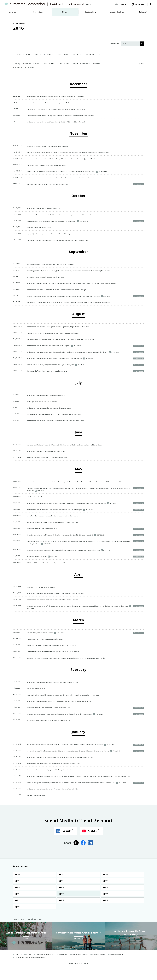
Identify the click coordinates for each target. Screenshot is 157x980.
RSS (143, 64)
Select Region (140, 4)
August (74, 64)
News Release (20, 873)
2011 (18, 918)
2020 (18, 896)
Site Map (29, 966)
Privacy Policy (63, 966)
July (66, 64)
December (30, 67)
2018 (106, 896)
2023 (18, 889)
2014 (18, 911)
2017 (18, 903)
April (44, 64)
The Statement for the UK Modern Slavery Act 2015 (31, 969)
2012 (106, 911)
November (18, 67)
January (17, 64)
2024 (106, 882)
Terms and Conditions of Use (45, 966)
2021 (106, 889)
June (59, 64)
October (96, 64)
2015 (106, 903)
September (85, 64)
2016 (62, 903)
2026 (18, 882)
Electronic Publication (116, 966)
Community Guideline (99, 966)
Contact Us (18, 966)
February (27, 64)
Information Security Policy (80, 966)
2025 (62, 882)
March (36, 64)
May (52, 64)
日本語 (116, 4)
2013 (62, 911)
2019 (62, 896)
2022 (62, 889)
